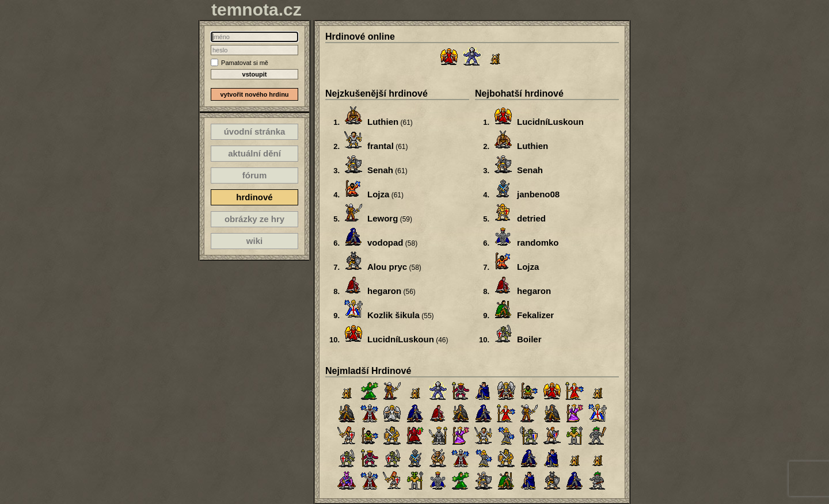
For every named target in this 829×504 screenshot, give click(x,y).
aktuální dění (254, 153)
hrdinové (254, 197)
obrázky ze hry (254, 219)
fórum (255, 175)
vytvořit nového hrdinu (254, 94)
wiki (254, 241)
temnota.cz (256, 9)
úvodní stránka (255, 131)
